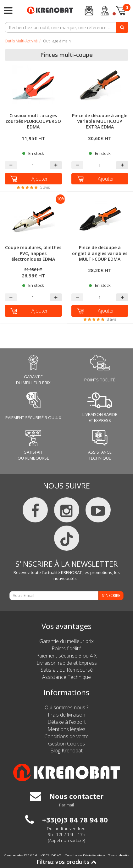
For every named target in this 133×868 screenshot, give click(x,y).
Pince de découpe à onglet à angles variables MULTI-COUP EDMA (100, 253)
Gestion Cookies (66, 744)
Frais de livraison (66, 715)
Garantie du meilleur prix (66, 641)
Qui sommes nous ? (66, 707)
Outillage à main (57, 41)
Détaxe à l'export (67, 722)
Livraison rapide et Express (67, 663)
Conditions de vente (66, 736)
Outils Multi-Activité (21, 41)
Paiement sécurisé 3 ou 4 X (66, 656)
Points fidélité (66, 648)
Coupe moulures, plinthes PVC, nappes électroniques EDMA (33, 253)
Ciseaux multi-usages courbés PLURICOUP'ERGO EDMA (33, 121)
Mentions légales (66, 729)
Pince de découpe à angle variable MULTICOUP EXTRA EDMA (100, 121)
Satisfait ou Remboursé (67, 670)
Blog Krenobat (66, 751)
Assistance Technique (66, 677)
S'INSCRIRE (111, 595)
